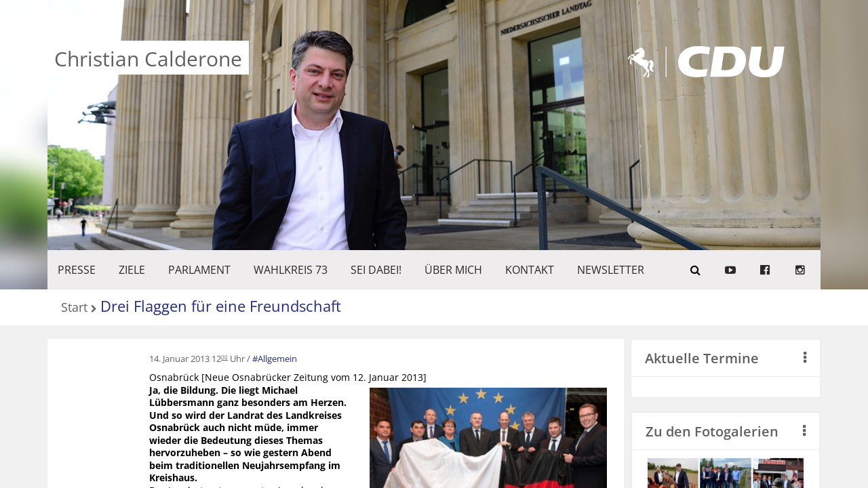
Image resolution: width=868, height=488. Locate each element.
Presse (77, 270)
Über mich (453, 270)
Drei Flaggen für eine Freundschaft (221, 306)
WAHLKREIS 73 (291, 270)
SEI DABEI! (376, 270)
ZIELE (132, 270)
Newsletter (611, 270)
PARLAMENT (199, 270)
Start (74, 308)
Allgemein (277, 359)
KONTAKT (530, 270)
